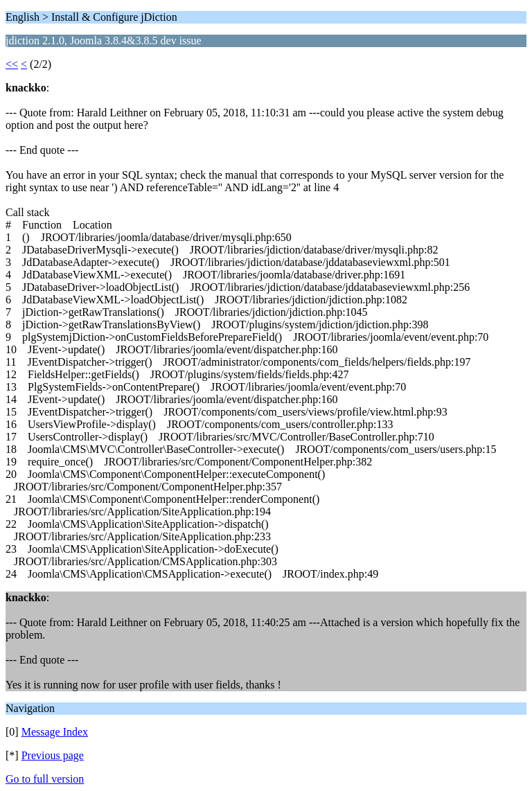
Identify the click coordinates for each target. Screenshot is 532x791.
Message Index (55, 732)
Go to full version (45, 779)
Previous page (53, 755)
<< (12, 64)
